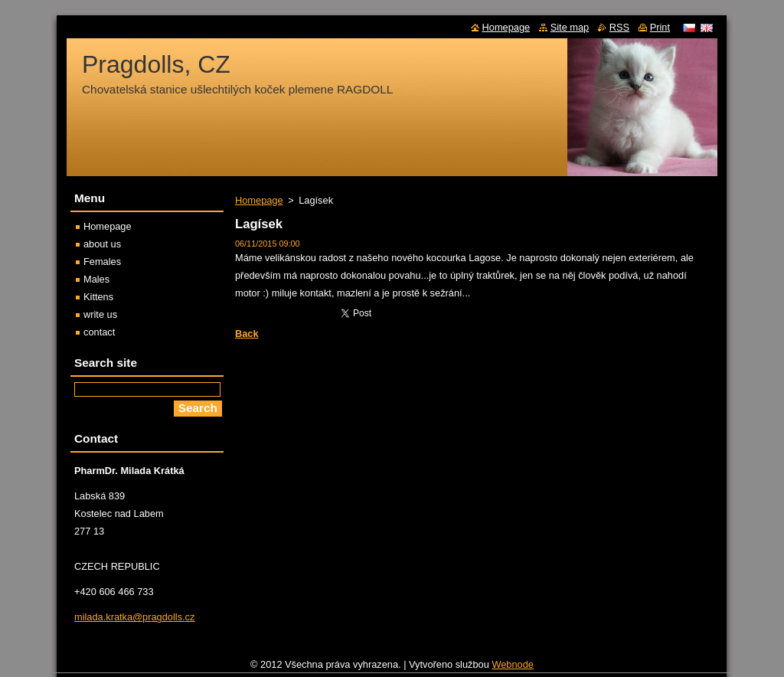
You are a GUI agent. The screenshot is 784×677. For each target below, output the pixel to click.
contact (99, 332)
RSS (619, 27)
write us (100, 314)
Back (247, 334)
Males (96, 279)
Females (102, 262)
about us (102, 244)
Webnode (513, 668)
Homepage (259, 200)
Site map (570, 27)
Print (660, 27)
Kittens (98, 297)
